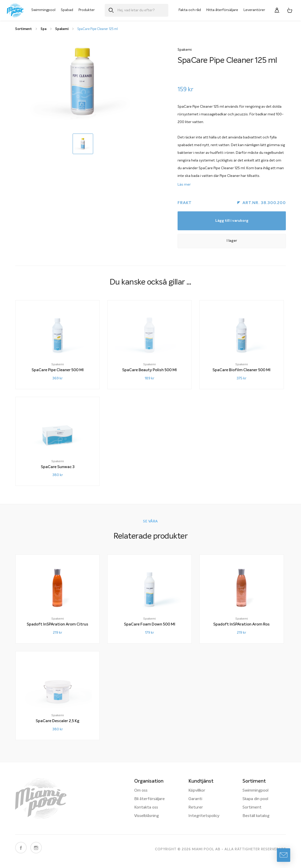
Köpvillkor (197, 791)
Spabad (67, 10)
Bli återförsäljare (149, 799)
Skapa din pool (255, 799)
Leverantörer (254, 10)
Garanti (195, 799)
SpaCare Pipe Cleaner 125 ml (98, 29)
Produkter (87, 10)
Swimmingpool (43, 10)
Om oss (141, 791)
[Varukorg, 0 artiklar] (290, 10)
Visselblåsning (147, 816)
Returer (196, 808)
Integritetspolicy (204, 816)
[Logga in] (277, 10)
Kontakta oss (146, 808)
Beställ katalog (256, 816)
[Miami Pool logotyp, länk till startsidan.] (15, 10)
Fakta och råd (190, 10)
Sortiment (252, 808)
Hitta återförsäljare (222, 10)
